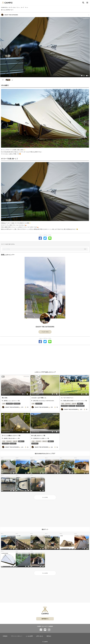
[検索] (83, 3)
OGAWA (61, 536)
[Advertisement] (45, 357)
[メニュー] (87, 3)
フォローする (45, 332)
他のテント (45, 529)
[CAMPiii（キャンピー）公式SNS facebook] (41, 630)
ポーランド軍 (48, 536)
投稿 (85, 249)
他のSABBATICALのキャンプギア (45, 454)
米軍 (32, 536)
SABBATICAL (4, 460)
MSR (17, 553)
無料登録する (45, 619)
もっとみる (45, 497)
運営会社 (49, 636)
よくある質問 (29, 636)
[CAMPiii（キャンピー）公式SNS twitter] (45, 630)
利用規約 (5, 636)
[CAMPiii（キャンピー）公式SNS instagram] (49, 630)
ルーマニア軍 (3, 536)
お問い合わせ (40, 636)
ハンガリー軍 (18, 536)
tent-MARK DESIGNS (5, 553)
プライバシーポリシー (17, 636)
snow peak (77, 536)
